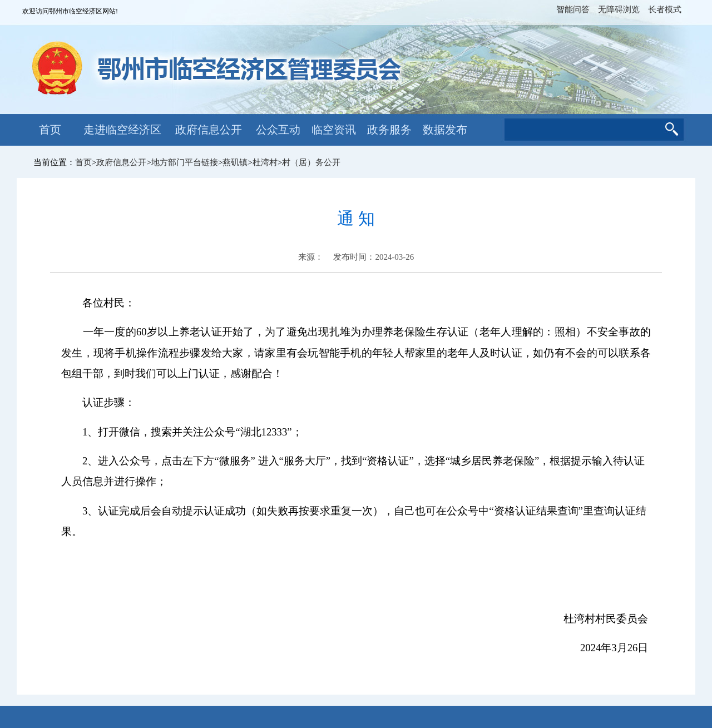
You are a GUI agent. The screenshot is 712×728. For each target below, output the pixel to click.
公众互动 (278, 130)
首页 (50, 130)
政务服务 (389, 130)
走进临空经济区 (122, 130)
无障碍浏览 (619, 9)
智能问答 (573, 9)
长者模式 (665, 9)
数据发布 (445, 130)
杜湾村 (265, 162)
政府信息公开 (209, 130)
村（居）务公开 (311, 162)
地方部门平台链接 (185, 162)
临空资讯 (334, 130)
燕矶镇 (235, 162)
